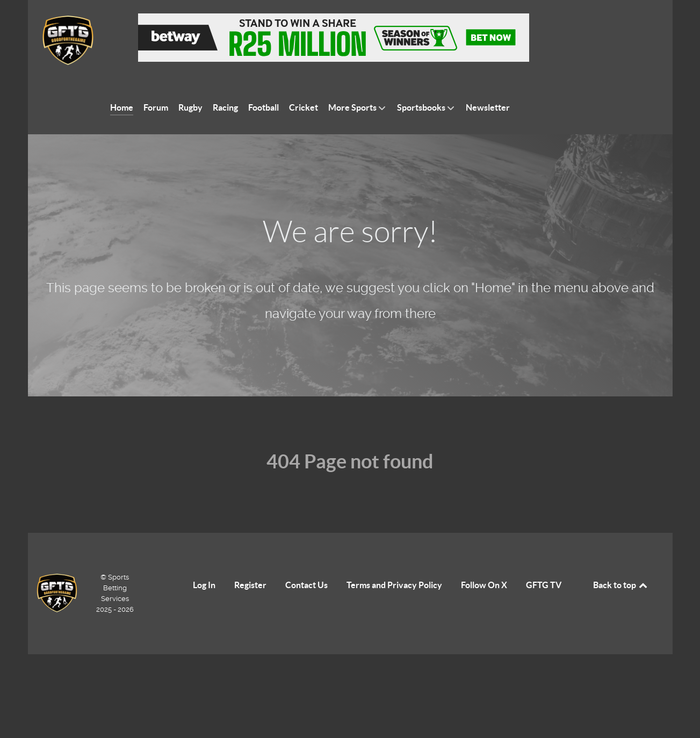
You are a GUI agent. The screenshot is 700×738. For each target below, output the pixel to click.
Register (250, 585)
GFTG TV (544, 585)
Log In (204, 585)
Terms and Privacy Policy (394, 585)
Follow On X (484, 585)
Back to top (621, 585)
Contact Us (306, 585)
